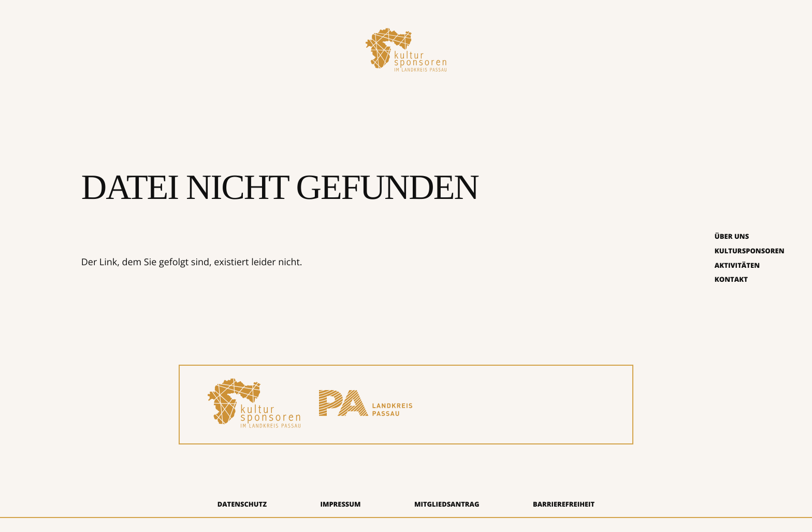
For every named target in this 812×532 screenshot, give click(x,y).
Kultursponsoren (750, 251)
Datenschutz (242, 504)
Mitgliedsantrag (447, 504)
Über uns (732, 236)
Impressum (340, 504)
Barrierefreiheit (564, 504)
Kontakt (731, 279)
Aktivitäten (737, 265)
